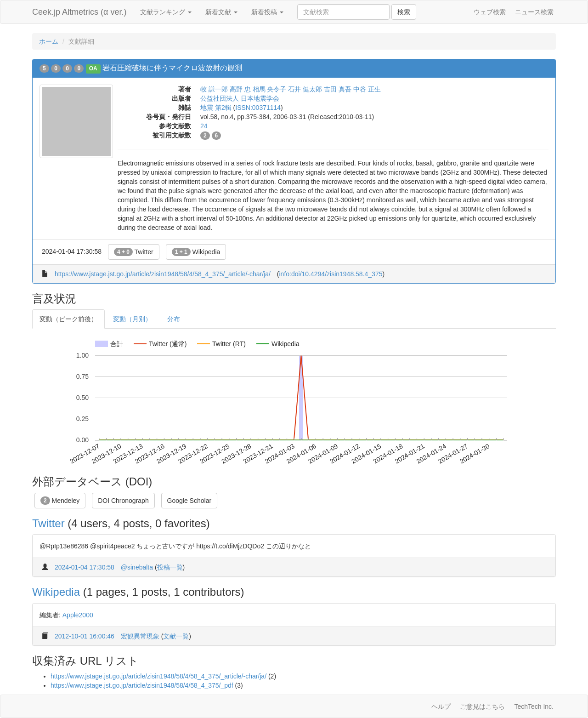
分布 (174, 319)
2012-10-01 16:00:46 (85, 636)
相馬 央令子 (270, 89)
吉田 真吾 (338, 89)
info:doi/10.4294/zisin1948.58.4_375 (331, 274)
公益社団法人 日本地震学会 (240, 98)
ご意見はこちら (482, 707)
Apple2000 (78, 615)
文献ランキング (166, 12)
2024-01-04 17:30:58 (85, 567)
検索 (404, 12)
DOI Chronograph (123, 501)
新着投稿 (267, 12)
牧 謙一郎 (214, 89)
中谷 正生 (367, 89)
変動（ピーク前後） (68, 319)
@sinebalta (137, 567)
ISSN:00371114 (258, 108)
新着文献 (221, 12)
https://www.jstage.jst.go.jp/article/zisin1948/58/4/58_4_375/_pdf (142, 685)
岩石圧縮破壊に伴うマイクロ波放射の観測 (172, 68)
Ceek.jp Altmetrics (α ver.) (79, 12)
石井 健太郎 (305, 89)
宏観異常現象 (140, 636)
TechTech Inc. (534, 707)
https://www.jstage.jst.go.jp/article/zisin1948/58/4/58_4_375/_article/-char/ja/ (163, 274)
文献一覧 (176, 636)
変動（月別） (132, 319)
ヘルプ (441, 707)
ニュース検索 (534, 12)
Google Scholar (189, 501)
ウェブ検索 (490, 12)
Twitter (134, 252)
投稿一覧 (170, 567)
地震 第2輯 (216, 108)
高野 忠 (240, 89)
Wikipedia (196, 252)
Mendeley (60, 501)
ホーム (49, 41)
